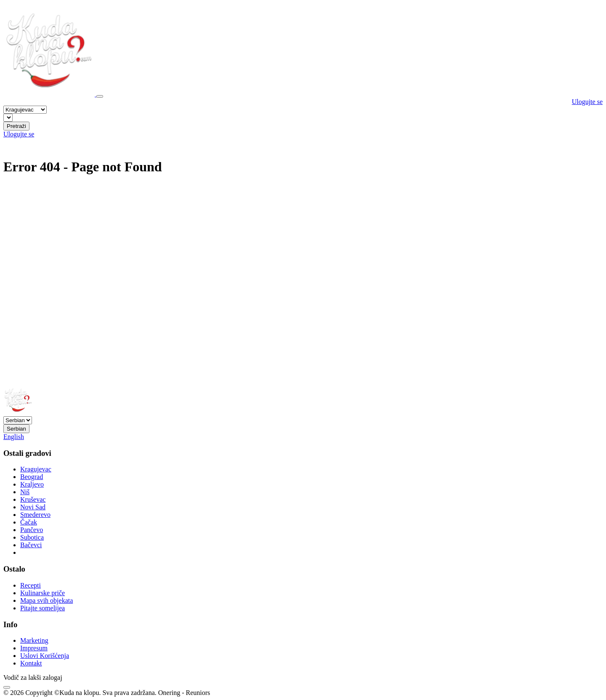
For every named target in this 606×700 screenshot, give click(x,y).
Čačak (29, 522)
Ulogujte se (587, 102)
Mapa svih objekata (47, 600)
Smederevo (35, 515)
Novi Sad (33, 507)
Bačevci (31, 545)
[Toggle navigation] (100, 96)
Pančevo (32, 530)
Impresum (34, 648)
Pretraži (16, 126)
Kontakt (31, 663)
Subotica (32, 537)
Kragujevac (36, 469)
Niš (25, 492)
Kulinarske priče (43, 593)
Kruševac (33, 499)
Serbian (16, 429)
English (14, 437)
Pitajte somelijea (43, 608)
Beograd (32, 477)
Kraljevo (32, 484)
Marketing (34, 640)
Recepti (31, 585)
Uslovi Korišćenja (45, 656)
